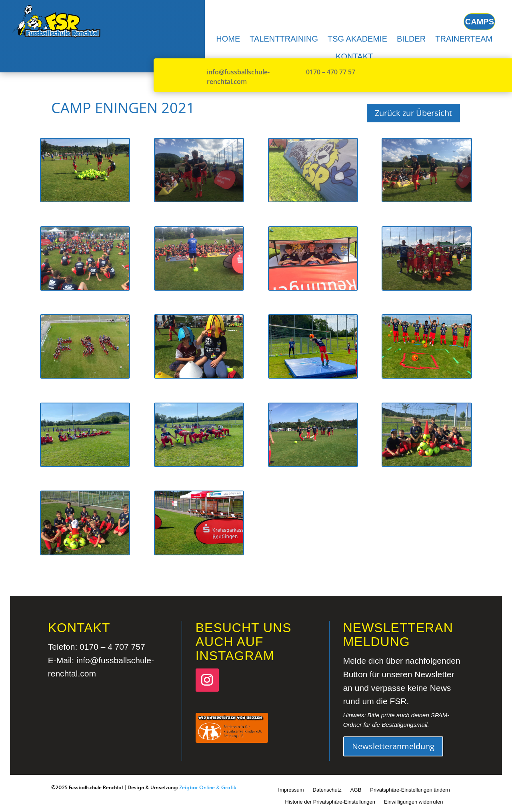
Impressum (291, 790)
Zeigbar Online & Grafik (208, 787)
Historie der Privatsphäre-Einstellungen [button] (330, 802)
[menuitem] (228, 39)
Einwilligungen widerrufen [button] (413, 802)
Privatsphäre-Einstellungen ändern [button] (410, 790)
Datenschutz (327, 790)
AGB (356, 790)
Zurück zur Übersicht (413, 113)
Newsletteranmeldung (393, 746)
